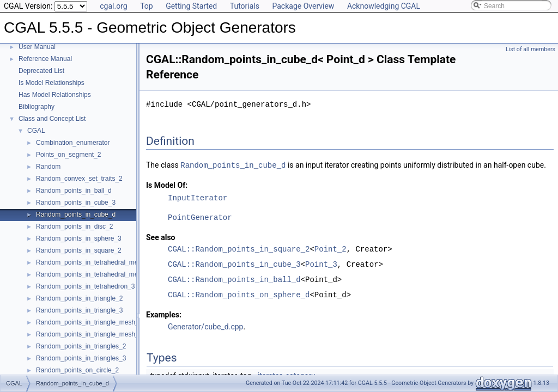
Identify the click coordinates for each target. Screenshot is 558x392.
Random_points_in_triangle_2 (79, 298)
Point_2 (330, 249)
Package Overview (303, 6)
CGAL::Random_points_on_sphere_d (239, 294)
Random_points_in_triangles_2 (81, 346)
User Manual (37, 47)
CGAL (36, 131)
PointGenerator (200, 217)
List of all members (530, 49)
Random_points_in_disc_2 (74, 226)
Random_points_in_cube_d (76, 215)
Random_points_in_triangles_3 (81, 358)
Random (48, 167)
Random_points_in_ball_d (74, 191)
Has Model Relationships (55, 95)
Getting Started (191, 6)
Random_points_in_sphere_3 (79, 238)
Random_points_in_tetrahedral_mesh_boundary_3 (110, 274)
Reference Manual (45, 59)
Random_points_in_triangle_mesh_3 (89, 334)
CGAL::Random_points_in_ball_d (234, 279)
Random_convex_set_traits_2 (79, 179)
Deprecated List (41, 71)
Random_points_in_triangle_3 (79, 310)
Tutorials (245, 6)
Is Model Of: (167, 185)
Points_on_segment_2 (68, 155)
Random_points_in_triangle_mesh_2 (89, 322)
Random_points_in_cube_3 (76, 203)
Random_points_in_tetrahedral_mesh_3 (94, 262)
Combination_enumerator (73, 143)
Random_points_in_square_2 (79, 250)
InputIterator (198, 197)
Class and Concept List (52, 119)
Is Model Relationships (51, 83)
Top (147, 6)
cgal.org (113, 6)
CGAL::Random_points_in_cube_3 (234, 264)
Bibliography (37, 107)
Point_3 (321, 264)
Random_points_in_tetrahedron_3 (85, 286)
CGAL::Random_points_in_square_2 (239, 249)
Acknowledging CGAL (384, 6)
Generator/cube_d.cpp (205, 326)
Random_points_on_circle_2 (77, 370)
